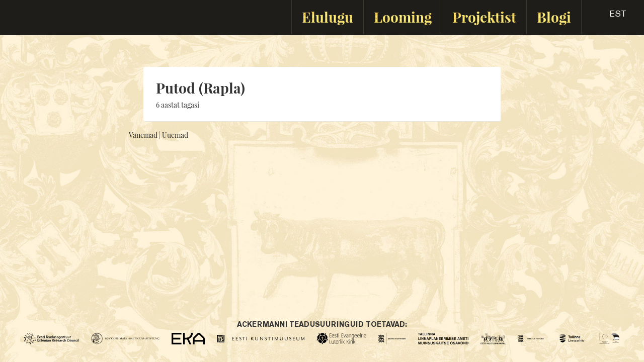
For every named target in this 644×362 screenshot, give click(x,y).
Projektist (484, 17)
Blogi (554, 17)
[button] (609, 17)
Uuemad (175, 135)
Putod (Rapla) (200, 88)
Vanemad (143, 135)
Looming (403, 17)
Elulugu (328, 17)
